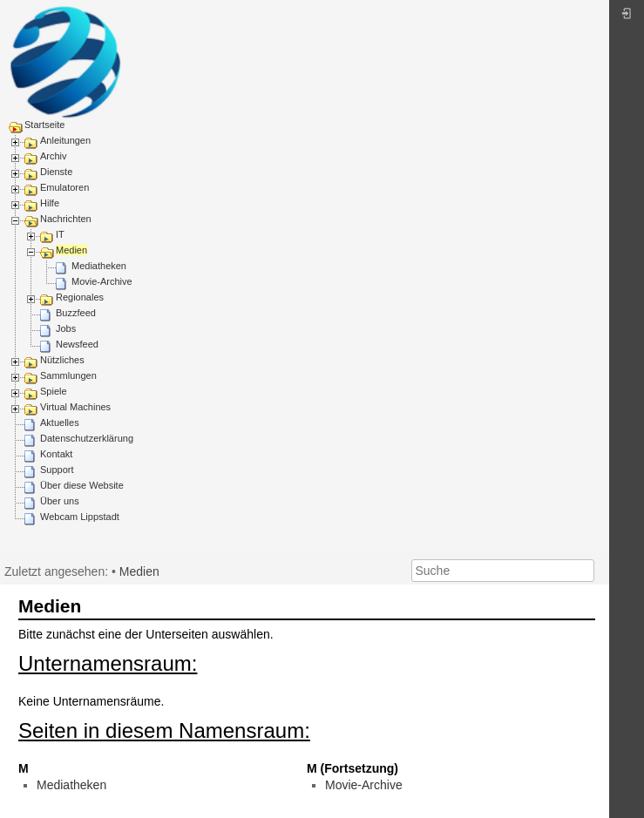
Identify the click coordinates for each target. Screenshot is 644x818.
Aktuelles (60, 423)
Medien (71, 250)
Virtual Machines (75, 407)
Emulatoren (64, 187)
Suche (585, 571)
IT (60, 234)
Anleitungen (65, 140)
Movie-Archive (102, 281)
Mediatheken (99, 266)
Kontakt (56, 454)
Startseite (44, 125)
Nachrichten (66, 219)
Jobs (66, 328)
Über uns (60, 501)
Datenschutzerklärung (87, 438)
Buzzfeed (76, 313)
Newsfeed (77, 344)
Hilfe (50, 203)
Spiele (54, 391)
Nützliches (62, 360)
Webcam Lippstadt (80, 517)
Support (57, 470)
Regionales (80, 297)
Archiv (54, 156)
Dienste (56, 172)
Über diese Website (82, 485)
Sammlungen (68, 375)
